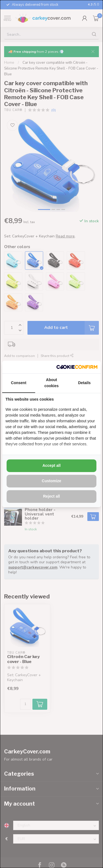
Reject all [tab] (51, 496)
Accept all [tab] (51, 465)
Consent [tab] (19, 383)
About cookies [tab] (51, 383)
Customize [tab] (51, 481)
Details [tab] (84, 383)
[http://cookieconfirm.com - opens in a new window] (77, 367)
